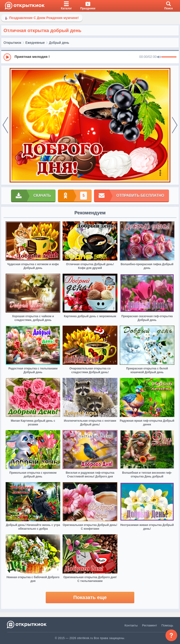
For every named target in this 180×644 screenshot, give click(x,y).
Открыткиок (12, 43)
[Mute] (159, 57)
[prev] (5, 125)
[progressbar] (169, 57)
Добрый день (59, 43)
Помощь (167, 625)
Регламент (150, 625)
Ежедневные (35, 43)
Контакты (131, 625)
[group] (90, 57)
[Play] (7, 57)
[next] (175, 125)
